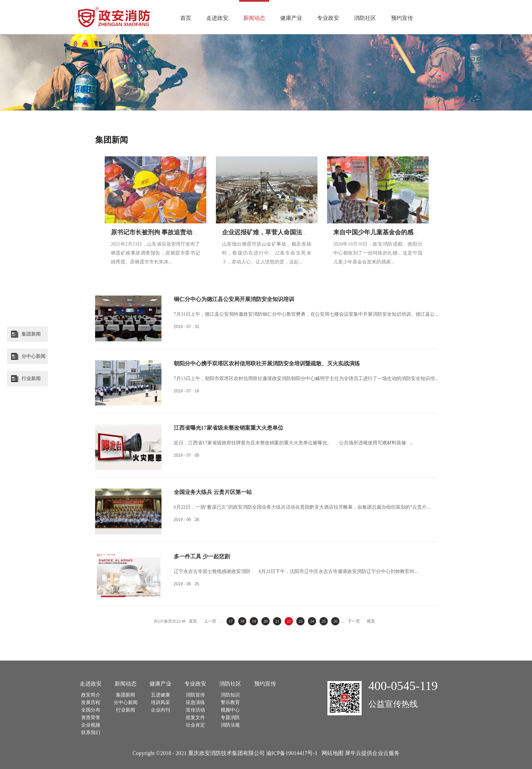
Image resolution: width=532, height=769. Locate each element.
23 (300, 621)
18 (242, 621)
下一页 (354, 621)
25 (324, 621)
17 (231, 621)
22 (289, 621)
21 (277, 621)
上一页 (210, 621)
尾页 (371, 621)
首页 (186, 18)
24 (312, 621)
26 (335, 621)
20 (265, 621)
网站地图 (331, 753)
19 (254, 621)
